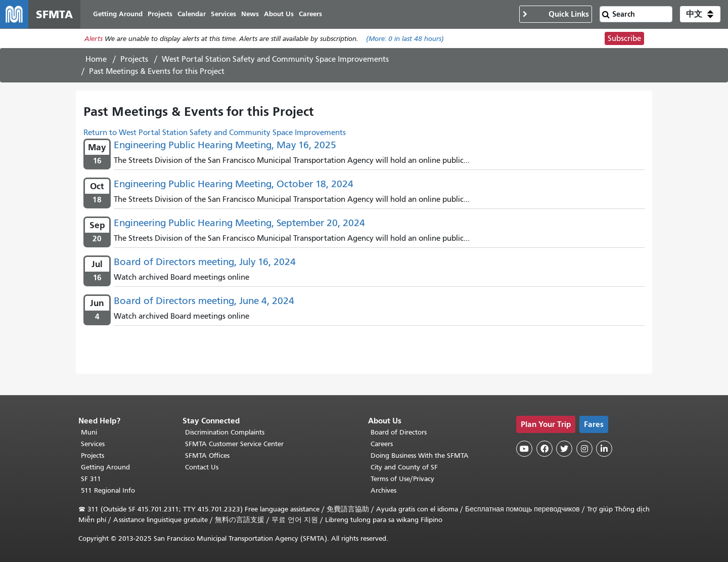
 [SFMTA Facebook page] (544, 449)
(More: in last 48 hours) (405, 39)
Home (96, 59)
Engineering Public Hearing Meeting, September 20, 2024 (239, 223)
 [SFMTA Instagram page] (584, 449)
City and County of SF (404, 467)
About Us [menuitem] (279, 14)
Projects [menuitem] (160, 14)
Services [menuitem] (223, 14)
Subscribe (624, 38)
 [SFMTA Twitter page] (564, 449)
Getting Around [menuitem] (118, 14)
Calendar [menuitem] (192, 14)
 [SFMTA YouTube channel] (524, 449)
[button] (700, 14)
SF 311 (91, 479)
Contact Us (202, 467)
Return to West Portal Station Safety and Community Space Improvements (215, 133)
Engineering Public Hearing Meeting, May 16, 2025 (225, 145)
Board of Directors (399, 432)
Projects (134, 59)
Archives (383, 490)
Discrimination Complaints (225, 432)
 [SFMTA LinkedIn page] (604, 449)
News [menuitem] (250, 14)
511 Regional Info (108, 490)
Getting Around (105, 467)
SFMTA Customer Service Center (234, 444)
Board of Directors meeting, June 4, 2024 (204, 301)
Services (93, 444)
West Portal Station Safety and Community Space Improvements (275, 59)
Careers (382, 444)
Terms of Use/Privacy (402, 479)
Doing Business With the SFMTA (420, 456)
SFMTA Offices (207, 456)
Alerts (94, 39)
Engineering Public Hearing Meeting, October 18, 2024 (234, 184)
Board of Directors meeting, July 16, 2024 (205, 262)
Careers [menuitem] (310, 14)
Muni (89, 432)
